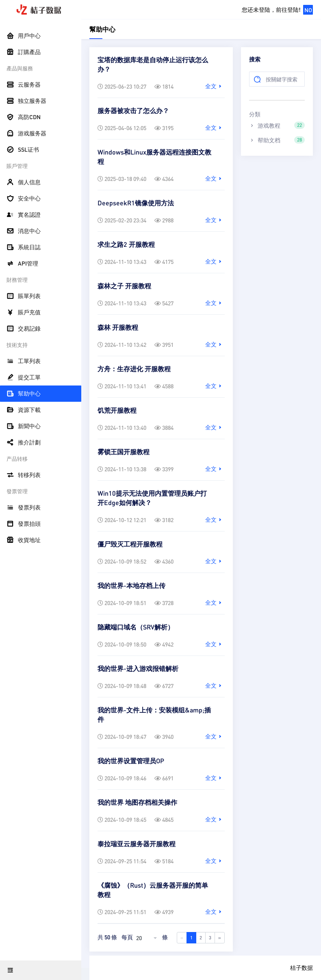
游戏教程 (277, 125)
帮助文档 (277, 140)
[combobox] (147, 938)
